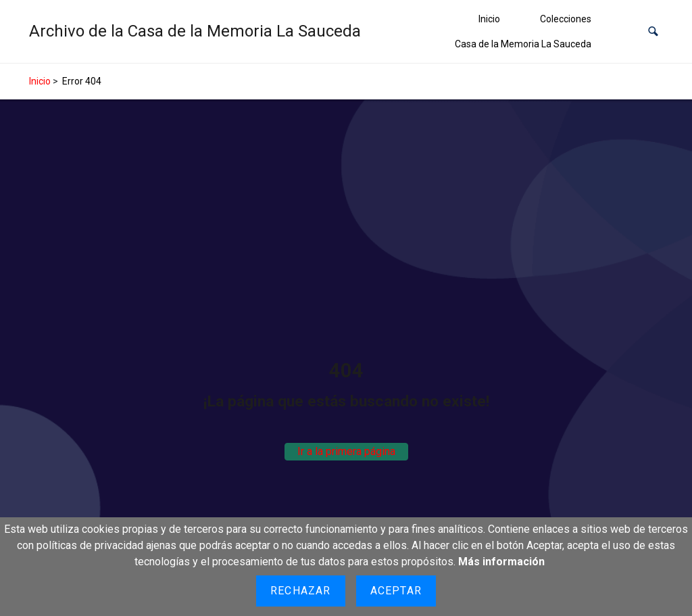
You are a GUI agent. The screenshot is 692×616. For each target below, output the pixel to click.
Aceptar (396, 591)
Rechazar (301, 591)
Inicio (489, 19)
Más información (501, 562)
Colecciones (566, 19)
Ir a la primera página (346, 451)
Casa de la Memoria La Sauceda (523, 44)
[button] (653, 31)
